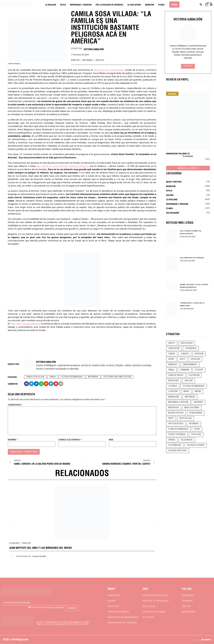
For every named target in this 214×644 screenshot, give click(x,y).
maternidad (93, 377)
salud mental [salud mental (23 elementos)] (187, 440)
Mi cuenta (148, 617)
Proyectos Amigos (118, 612)
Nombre (13, 440)
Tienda (174, 4)
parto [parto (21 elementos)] (171, 418)
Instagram (188, 595)
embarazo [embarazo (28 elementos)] (173, 365)
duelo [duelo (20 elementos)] (182, 359)
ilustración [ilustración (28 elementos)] (194, 375)
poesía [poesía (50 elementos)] (197, 429)
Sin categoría (173, 213)
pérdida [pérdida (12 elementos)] (172, 440)
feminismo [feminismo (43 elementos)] (185, 370)
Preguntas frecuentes (156, 595)
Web (111, 440)
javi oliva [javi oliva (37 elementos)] (189, 381)
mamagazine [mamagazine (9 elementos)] (174, 397)
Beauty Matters (174, 182)
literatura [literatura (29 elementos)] (173, 391)
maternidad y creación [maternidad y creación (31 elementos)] (178, 402)
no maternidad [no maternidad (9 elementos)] (196, 413)
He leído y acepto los (46, 607)
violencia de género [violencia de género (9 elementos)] (196, 445)
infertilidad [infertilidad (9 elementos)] (174, 381)
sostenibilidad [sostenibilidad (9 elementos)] (175, 445)
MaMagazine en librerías (122, 623)
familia (53, 377)
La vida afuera (134, 4)
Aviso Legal (149, 606)
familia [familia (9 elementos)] (171, 370)
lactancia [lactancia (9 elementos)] (173, 386)
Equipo (112, 601)
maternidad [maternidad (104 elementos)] (190, 397)
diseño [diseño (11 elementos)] (171, 359)
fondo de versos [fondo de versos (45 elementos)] (176, 375)
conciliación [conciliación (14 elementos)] (174, 348)
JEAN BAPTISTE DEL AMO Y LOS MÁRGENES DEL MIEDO (40, 547)
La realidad (51, 4)
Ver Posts (188, 66)
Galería (170, 195)
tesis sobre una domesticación (117, 377)
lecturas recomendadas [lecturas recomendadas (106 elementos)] (194, 386)
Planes (161, 4)
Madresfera (189, 612)
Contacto (113, 606)
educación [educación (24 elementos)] (195, 359)
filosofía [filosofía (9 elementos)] (199, 370)
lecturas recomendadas (72, 377)
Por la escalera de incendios (109, 4)
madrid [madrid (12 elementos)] (198, 391)
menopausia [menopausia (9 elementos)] (174, 408)
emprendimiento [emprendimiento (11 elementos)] (190, 365)
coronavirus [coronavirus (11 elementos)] (191, 348)
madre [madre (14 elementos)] (186, 391)
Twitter (186, 606)
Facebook (187, 601)
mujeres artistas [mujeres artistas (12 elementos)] (176, 413)
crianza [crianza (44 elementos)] (172, 354)
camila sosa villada (35, 377)
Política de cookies (154, 612)
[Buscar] (201, 5)
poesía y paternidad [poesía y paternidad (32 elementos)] (177, 435)
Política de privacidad (156, 601)
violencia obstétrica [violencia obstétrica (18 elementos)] (178, 451)
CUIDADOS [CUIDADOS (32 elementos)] (185, 354)
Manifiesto (114, 595)
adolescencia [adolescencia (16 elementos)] (187, 343)
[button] (26, 384)
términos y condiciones (56, 607)
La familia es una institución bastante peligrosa (64, 166)
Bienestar (150, 4)
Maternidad (88, 60)
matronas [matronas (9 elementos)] (198, 402)
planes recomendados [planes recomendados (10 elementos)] (178, 429)
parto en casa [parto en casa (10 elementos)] (185, 418)
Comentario (15, 405)
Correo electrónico (70, 440)
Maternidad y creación (81, 4)
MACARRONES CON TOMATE (192, 258)
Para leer (100, 60)
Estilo (63, 4)
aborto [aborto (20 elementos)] (172, 343)
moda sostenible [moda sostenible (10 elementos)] (192, 408)
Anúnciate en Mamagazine (123, 617)
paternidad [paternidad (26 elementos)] (194, 424)
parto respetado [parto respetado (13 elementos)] (176, 424)
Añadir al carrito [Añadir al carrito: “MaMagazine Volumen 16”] (188, 168)
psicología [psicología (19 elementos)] (196, 435)
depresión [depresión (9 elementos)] (199, 354)
